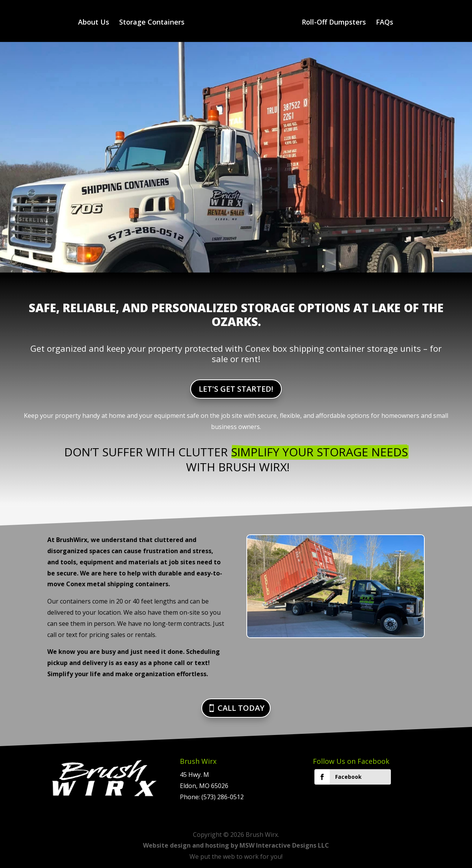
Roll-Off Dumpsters (334, 23)
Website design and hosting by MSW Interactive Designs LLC (236, 845)
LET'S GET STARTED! (236, 389)
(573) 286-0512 (223, 797)
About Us (94, 23)
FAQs (385, 23)
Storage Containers (152, 23)
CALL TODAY (241, 708)
